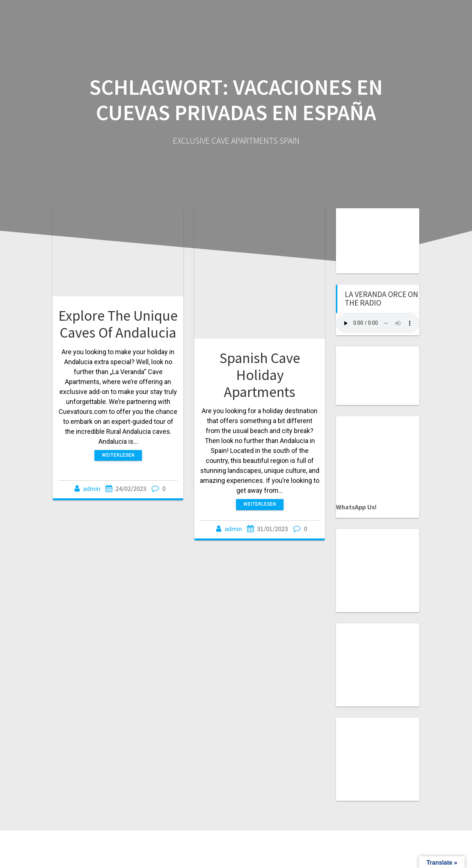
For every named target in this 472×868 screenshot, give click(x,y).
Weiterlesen (118, 455)
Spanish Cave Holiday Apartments (260, 375)
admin (92, 489)
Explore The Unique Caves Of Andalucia (118, 324)
